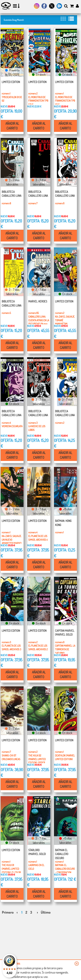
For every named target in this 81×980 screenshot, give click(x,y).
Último (46, 912)
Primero (8, 912)
